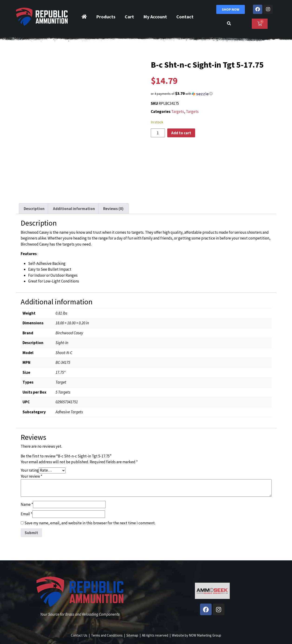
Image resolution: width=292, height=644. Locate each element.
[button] (212, 94)
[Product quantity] (158, 133)
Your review (31, 476)
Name (27, 504)
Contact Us (79, 635)
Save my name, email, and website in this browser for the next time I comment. (90, 523)
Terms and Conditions (107, 635)
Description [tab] (34, 209)
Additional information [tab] (74, 209)
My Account (155, 17)
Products (106, 17)
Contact (185, 17)
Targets (178, 112)
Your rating (30, 470)
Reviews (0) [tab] (113, 209)
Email (26, 514)
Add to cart (181, 133)
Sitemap (132, 635)
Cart (129, 17)
